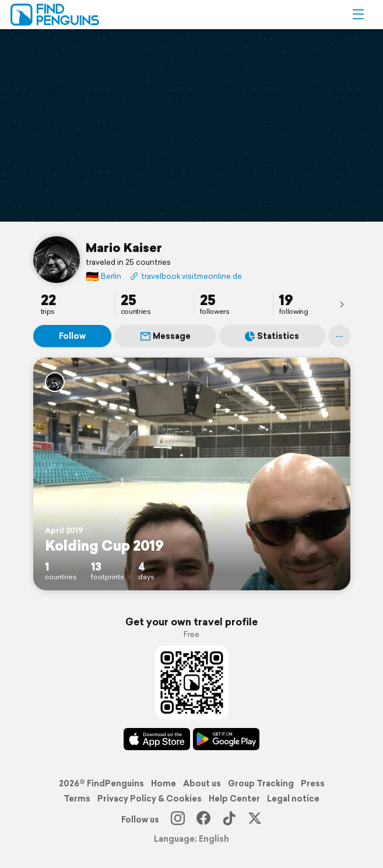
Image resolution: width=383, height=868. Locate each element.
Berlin (103, 276)
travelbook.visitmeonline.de (186, 276)
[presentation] (342, 304)
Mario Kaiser (124, 247)
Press (313, 783)
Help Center (234, 799)
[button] (358, 15)
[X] (255, 820)
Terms (77, 799)
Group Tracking (261, 783)
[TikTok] (229, 820)
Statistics (272, 336)
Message (166, 336)
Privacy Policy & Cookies (150, 799)
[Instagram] (178, 820)
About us (202, 783)
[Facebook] (203, 820)
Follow (72, 336)
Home (164, 783)
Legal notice (293, 799)
